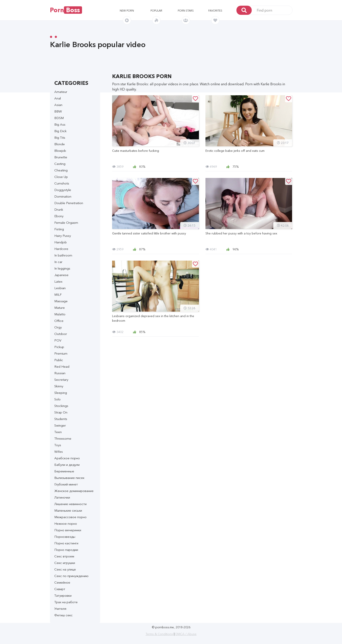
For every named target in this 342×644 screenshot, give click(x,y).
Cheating (61, 170)
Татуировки (63, 595)
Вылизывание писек (69, 478)
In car (58, 262)
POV (58, 340)
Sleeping (61, 393)
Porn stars (186, 11)
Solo (57, 399)
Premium (61, 353)
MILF (58, 295)
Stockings (61, 406)
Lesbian (60, 288)
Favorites (215, 11)
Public (59, 360)
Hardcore (61, 249)
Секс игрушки (65, 563)
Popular (156, 11)
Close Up (61, 177)
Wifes (59, 452)
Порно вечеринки (68, 530)
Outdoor (61, 334)
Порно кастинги (66, 543)
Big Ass (60, 124)
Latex (58, 281)
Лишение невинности (70, 504)
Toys (58, 445)
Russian (60, 373)
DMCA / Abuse (186, 634)
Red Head (62, 366)
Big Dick (60, 131)
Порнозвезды (65, 537)
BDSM (59, 118)
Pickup (59, 347)
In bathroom (63, 255)
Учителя (60, 609)
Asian (58, 105)
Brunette (61, 157)
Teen (58, 432)
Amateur (61, 92)
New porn (127, 11)
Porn (66, 10)
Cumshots (62, 183)
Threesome (63, 438)
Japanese (61, 275)
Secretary (61, 380)
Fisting (59, 229)
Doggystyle (63, 190)
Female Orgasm (66, 223)
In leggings (62, 268)
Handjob (61, 242)
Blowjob (60, 151)
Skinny (59, 386)
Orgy (58, 327)
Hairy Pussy (63, 236)
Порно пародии (66, 550)
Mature (60, 308)
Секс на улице (65, 569)
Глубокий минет (66, 484)
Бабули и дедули (67, 465)
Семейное (62, 582)
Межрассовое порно (70, 517)
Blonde (60, 144)
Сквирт (60, 589)
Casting (60, 164)
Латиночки (62, 497)
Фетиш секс (63, 615)
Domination (63, 196)
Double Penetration (69, 203)
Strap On (61, 412)
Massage (61, 301)
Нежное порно (66, 524)
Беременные (64, 471)
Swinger (60, 425)
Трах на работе (66, 602)
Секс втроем (64, 556)
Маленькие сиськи (68, 510)
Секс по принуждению (71, 576)
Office (59, 321)
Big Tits (60, 138)
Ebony (59, 216)
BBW (58, 111)
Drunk (59, 209)
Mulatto (60, 314)
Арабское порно (67, 458)
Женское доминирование (74, 491)
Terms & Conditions (159, 634)
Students (61, 419)
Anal (58, 98)
